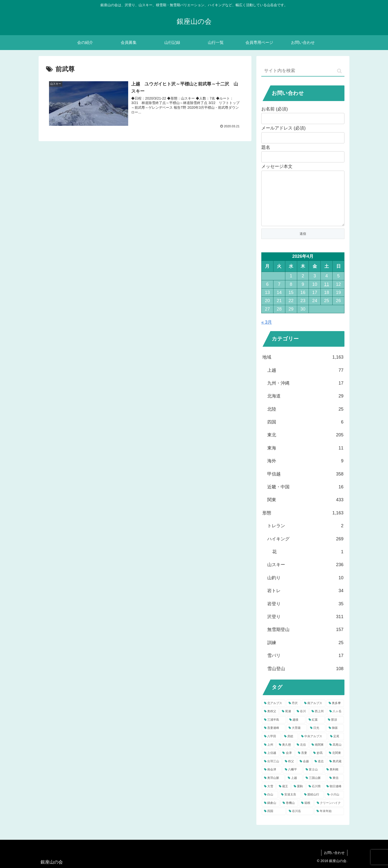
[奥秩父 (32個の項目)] (270, 721)
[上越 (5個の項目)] (294, 788)
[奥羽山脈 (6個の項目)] (273, 788)
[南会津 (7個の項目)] (272, 780)
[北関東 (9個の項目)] (335, 763)
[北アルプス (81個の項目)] (274, 713)
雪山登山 (305, 679)
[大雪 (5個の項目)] (269, 796)
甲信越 (305, 484)
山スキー (305, 575)
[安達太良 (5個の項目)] (290, 805)
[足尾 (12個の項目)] (336, 746)
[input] (303, 71)
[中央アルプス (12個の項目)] (313, 746)
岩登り (305, 614)
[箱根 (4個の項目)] (306, 813)
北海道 (305, 406)
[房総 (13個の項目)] (290, 746)
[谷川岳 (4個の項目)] (300, 821)
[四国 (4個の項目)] (274, 821)
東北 (305, 445)
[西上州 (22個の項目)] (318, 721)
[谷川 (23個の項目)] (301, 721)
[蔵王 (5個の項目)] (284, 796)
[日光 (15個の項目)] (317, 738)
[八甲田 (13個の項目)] (271, 746)
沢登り (305, 627)
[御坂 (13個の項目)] (335, 738)
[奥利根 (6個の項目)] (334, 780)
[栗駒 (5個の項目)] (298, 796)
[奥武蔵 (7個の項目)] (336, 771)
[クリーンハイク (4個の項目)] (329, 813)
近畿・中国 (305, 497)
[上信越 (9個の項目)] (270, 763)
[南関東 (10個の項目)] (318, 755)
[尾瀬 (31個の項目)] (287, 721)
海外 (305, 471)
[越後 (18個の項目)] (296, 730)
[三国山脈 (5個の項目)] (315, 788)
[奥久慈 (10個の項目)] (285, 755)
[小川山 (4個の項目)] (334, 805)
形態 (303, 523)
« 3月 (267, 332)
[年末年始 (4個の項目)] (329, 821)
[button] (339, 71)
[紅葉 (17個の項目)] (315, 730)
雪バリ (305, 665)
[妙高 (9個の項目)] (318, 763)
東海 (305, 458)
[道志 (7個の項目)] (319, 771)
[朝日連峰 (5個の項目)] (334, 796)
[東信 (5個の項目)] (336, 788)
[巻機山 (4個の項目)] (289, 813)
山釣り (305, 588)
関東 (305, 510)
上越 (305, 380)
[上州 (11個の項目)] (269, 755)
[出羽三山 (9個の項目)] (272, 771)
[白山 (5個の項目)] (270, 805)
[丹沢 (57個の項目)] (294, 713)
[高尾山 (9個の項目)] (336, 755)
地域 (303, 367)
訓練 (305, 653)
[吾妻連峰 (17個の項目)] (274, 738)
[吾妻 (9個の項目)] (303, 763)
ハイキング (305, 549)
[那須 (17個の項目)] (335, 730)
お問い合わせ (334, 853)
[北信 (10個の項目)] (301, 755)
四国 (305, 432)
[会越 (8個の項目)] (304, 771)
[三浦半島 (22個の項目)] (274, 730)
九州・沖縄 (305, 393)
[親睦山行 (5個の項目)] (313, 805)
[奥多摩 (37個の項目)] (335, 713)
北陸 (305, 419)
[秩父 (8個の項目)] (290, 771)
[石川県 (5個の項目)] (315, 796)
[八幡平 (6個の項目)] (292, 780)
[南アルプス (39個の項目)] (314, 713)
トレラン (305, 536)
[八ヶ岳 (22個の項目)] (336, 721)
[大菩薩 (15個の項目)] (297, 738)
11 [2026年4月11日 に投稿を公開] (327, 294)
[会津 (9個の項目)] (287, 763)
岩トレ (305, 601)
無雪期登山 (305, 639)
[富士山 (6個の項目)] (313, 780)
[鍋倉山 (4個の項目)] (271, 813)
